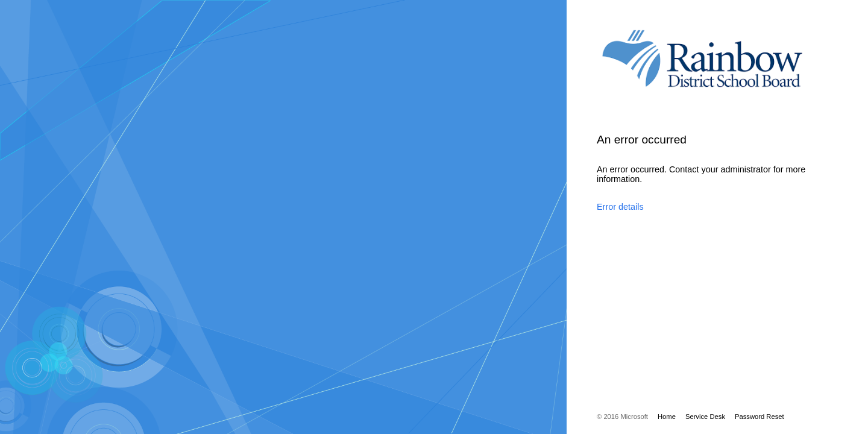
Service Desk (705, 417)
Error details (620, 207)
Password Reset (759, 417)
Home (667, 417)
